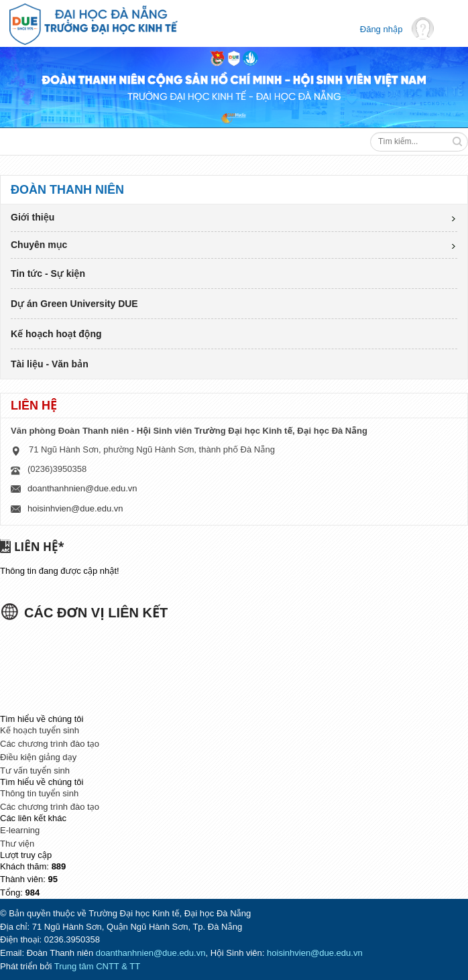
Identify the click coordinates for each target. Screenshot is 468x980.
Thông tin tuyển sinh (39, 793)
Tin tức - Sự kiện (48, 273)
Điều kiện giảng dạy (38, 757)
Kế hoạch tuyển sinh (40, 730)
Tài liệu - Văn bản (50, 364)
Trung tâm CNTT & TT (97, 966)
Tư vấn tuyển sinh (35, 771)
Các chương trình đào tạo (50, 744)
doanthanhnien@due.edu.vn (82, 488)
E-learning (20, 830)
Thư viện (17, 844)
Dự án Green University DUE (74, 304)
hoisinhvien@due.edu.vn (75, 508)
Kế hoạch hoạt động (56, 334)
